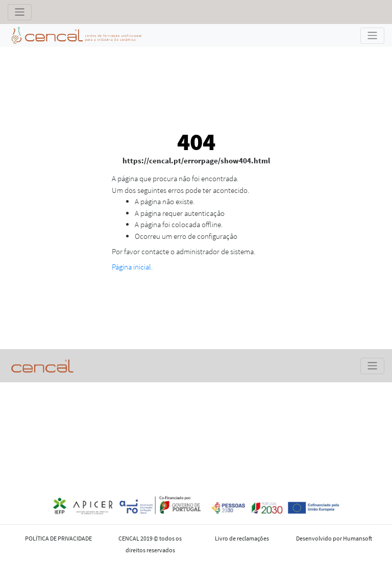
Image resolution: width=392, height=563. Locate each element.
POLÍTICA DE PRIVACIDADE (58, 538)
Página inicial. (132, 267)
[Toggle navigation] (20, 12)
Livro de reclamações (242, 538)
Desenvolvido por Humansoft (334, 538)
